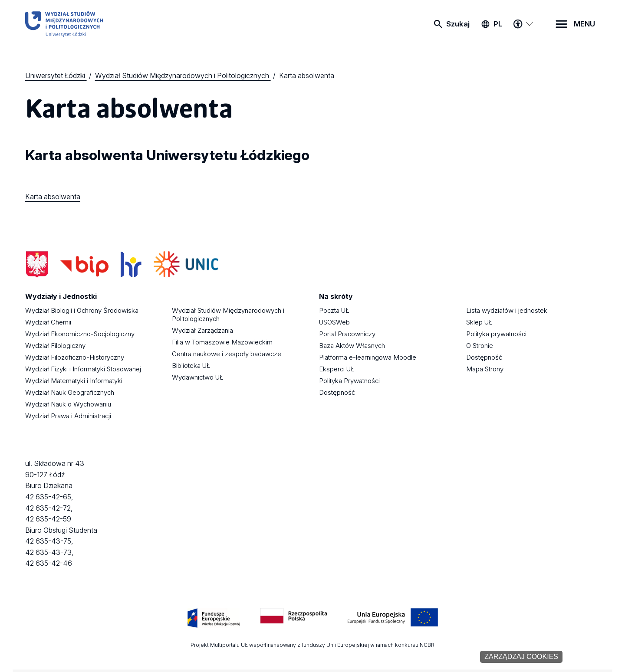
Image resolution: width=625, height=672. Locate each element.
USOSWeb (334, 322)
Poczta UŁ (334, 310)
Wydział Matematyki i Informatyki (74, 381)
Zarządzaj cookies (521, 657)
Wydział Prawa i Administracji (68, 416)
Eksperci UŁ (337, 369)
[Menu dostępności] (523, 24)
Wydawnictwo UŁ (198, 377)
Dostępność (337, 392)
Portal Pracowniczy (347, 334)
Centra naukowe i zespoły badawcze (227, 354)
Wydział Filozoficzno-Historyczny (75, 357)
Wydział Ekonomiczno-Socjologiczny (80, 334)
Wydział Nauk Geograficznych (70, 392)
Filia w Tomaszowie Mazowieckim (222, 342)
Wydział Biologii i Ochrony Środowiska (82, 310)
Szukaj (458, 24)
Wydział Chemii (48, 322)
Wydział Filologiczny (55, 346)
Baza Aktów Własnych (352, 346)
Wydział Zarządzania (202, 330)
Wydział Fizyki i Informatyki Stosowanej (83, 369)
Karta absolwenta (53, 197)
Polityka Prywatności (349, 381)
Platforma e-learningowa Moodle (368, 357)
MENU (584, 24)
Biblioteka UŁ (191, 366)
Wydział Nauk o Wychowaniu (68, 404)
